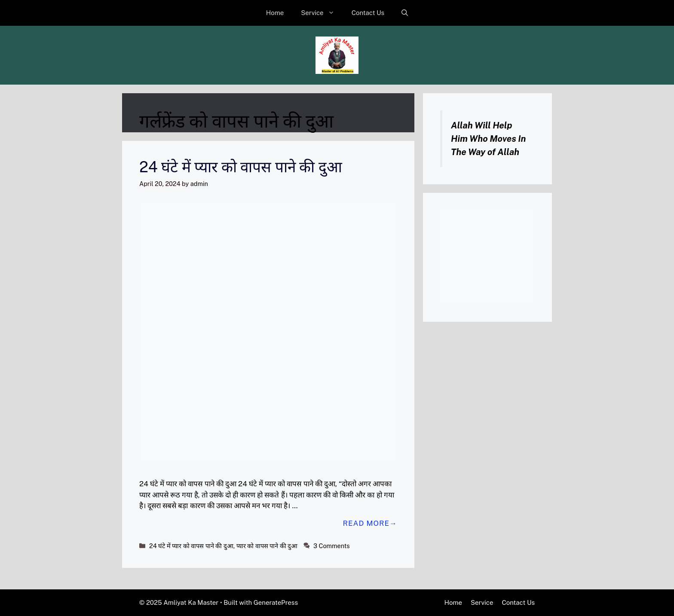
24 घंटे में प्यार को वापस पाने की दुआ (241, 167)
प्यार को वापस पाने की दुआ (267, 546)
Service (322, 13)
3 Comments (332, 546)
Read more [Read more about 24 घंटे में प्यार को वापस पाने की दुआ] (366, 523)
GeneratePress (276, 602)
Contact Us (368, 13)
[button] (405, 13)
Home (275, 13)
